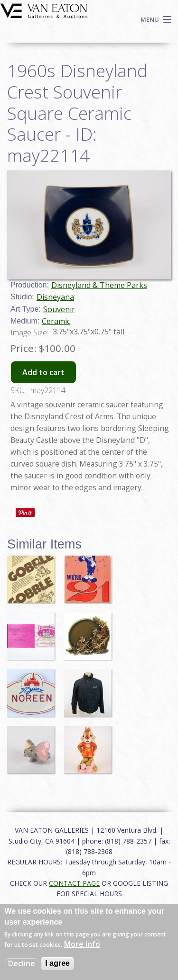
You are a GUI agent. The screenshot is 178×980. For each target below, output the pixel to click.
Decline (22, 963)
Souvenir (59, 309)
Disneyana (55, 297)
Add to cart (43, 372)
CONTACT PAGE (74, 883)
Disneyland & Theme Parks (99, 285)
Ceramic (56, 321)
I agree (57, 963)
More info (82, 944)
